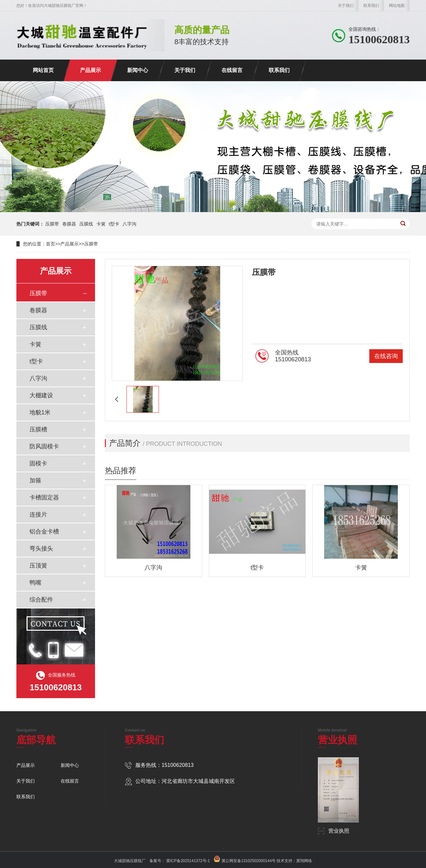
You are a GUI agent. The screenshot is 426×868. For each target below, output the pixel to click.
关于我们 (346, 6)
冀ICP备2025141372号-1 (188, 861)
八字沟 (129, 224)
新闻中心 (138, 70)
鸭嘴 (35, 583)
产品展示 (90, 70)
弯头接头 (41, 549)
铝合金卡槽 (44, 532)
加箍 (35, 480)
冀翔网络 (304, 861)
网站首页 (43, 70)
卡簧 (101, 224)
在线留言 (232, 70)
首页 (50, 244)
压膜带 (52, 224)
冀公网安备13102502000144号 (249, 861)
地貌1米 (40, 412)
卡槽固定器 (44, 497)
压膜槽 (38, 429)
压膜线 (86, 224)
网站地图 (397, 6)
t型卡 (114, 224)
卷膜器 (69, 224)
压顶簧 (38, 566)
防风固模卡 (44, 446)
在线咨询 (386, 356)
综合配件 (41, 600)
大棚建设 (41, 395)
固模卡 (38, 463)
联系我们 (371, 6)
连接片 (38, 515)
